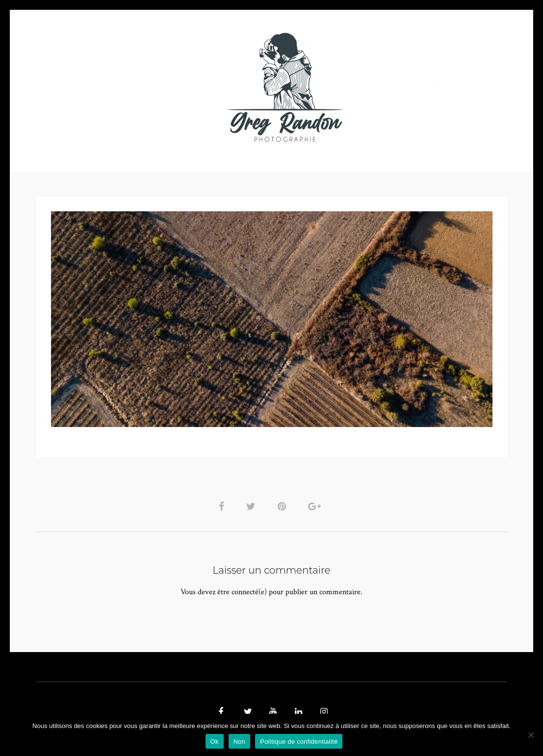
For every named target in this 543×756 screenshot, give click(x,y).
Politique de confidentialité (299, 742)
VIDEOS (147, 87)
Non (240, 742)
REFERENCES (441, 87)
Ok (215, 742)
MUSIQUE (194, 87)
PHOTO (99, 87)
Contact (385, 87)
